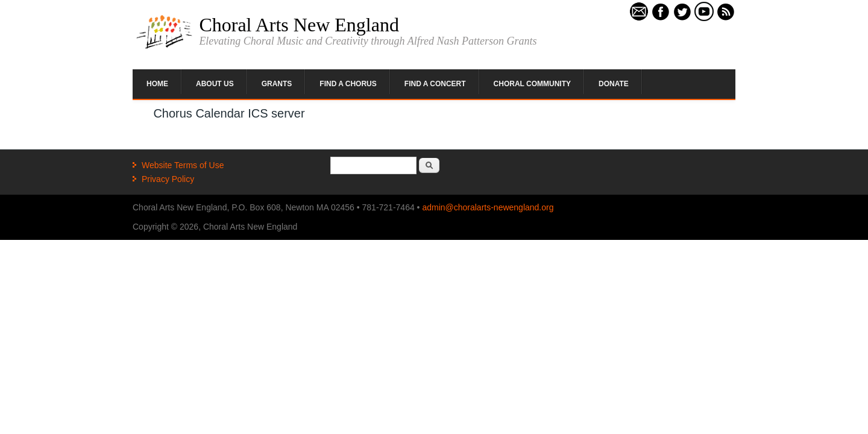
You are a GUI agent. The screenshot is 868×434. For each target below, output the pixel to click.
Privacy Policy (168, 179)
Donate (614, 84)
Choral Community (532, 84)
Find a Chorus (348, 84)
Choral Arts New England (299, 25)
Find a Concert (435, 84)
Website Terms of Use (183, 165)
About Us (215, 84)
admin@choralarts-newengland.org (488, 207)
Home (157, 84)
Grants (277, 84)
